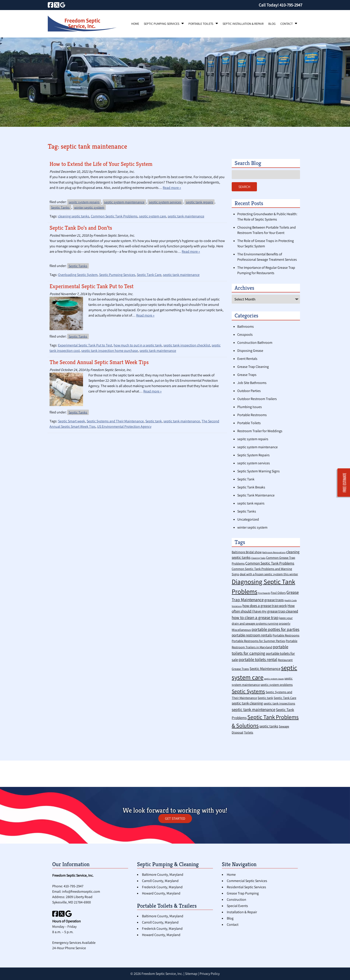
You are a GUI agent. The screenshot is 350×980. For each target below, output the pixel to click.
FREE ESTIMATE (345, 483)
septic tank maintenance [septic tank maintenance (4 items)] (253, 709)
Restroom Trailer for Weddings (260, 431)
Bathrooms (246, 326)
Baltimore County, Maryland (163, 875)
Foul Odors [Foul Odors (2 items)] (278, 593)
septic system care (153, 216)
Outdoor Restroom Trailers (257, 399)
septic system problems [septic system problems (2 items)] (277, 685)
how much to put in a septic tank (138, 345)
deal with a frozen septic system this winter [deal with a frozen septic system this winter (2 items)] (269, 574)
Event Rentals (247, 359)
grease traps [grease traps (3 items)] (274, 600)
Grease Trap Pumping (243, 893)
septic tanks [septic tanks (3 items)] (269, 726)
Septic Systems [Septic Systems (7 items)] (248, 691)
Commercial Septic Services (247, 881)
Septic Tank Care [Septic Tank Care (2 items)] (285, 698)
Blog (272, 24)
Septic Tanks (60, 207)
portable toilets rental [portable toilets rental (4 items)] (258, 659)
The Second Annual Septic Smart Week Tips (99, 362)
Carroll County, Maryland (160, 881)
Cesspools (245, 335)
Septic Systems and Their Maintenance (115, 421)
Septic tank (154, 421)
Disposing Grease (250, 351)
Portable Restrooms (252, 415)
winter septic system (89, 207)
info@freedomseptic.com (81, 891)
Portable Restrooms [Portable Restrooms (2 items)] (286, 635)
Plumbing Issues (250, 407)
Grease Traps (247, 375)
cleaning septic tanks (74, 216)
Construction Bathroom (255, 343)
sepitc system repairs (84, 202)
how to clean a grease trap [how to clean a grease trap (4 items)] (255, 617)
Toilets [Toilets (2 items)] (249, 732)
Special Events (237, 906)
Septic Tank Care (149, 275)
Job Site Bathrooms (252, 383)
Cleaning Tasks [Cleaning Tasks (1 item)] (258, 558)
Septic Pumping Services (161, 24)
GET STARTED (175, 818)
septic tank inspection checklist (187, 345)
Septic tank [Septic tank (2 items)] (265, 698)
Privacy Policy (210, 974)
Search (244, 187)
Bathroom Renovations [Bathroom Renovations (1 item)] (274, 552)
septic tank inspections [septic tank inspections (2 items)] (279, 703)
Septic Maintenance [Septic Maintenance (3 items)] (265, 669)
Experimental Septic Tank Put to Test (92, 286)
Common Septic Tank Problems (114, 216)
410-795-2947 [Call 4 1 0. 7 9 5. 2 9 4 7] (74, 886)
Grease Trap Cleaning (253, 367)
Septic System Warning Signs (258, 471)
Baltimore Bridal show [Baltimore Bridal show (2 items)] (247, 552)
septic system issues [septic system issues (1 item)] (274, 679)
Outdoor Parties (249, 391)
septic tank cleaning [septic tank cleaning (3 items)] (247, 703)
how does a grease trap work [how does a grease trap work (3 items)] (265, 606)
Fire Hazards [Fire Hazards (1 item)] (264, 593)
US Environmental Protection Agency (124, 426)
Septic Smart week (72, 421)
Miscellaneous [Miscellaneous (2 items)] (241, 630)
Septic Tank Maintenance (256, 495)
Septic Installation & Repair (243, 24)
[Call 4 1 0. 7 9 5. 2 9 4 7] (291, 5)
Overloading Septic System (78, 275)
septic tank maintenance (186, 216)
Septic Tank (246, 479)
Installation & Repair (242, 912)
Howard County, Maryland (161, 893)
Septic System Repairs (253, 455)
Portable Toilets (201, 24)
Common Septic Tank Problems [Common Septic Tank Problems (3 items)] (270, 563)
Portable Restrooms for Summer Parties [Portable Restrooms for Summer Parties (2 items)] (258, 641)
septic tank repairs (200, 202)
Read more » (172, 188)
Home (135, 24)
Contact (286, 24)
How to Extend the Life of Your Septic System (101, 164)
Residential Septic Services (246, 887)
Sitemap (191, 974)
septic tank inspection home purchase (110, 351)
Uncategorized (248, 519)
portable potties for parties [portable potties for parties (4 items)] (275, 629)
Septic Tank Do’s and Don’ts (81, 228)
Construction (236, 900)
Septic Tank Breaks (251, 487)
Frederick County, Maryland (162, 887)
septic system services (165, 202)
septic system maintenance (124, 202)
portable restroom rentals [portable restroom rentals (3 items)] (252, 635)
